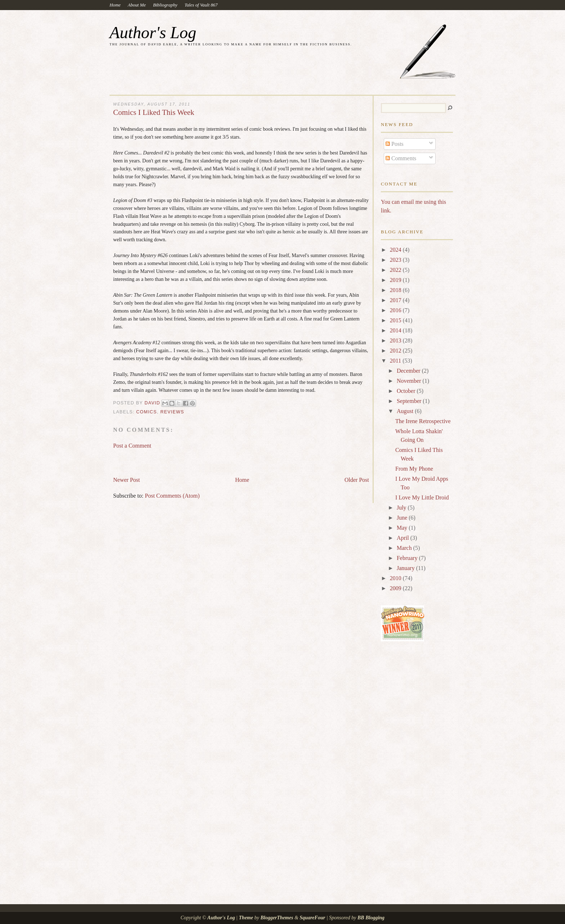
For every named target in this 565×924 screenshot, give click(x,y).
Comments (401, 158)
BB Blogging (371, 918)
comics (146, 412)
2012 (396, 351)
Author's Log (153, 33)
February (408, 558)
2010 (396, 578)
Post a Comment (132, 446)
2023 (396, 260)
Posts (395, 144)
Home (115, 5)
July (402, 508)
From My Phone (414, 469)
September (410, 401)
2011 (396, 361)
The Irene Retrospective (423, 421)
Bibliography (165, 5)
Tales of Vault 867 (201, 5)
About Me (137, 5)
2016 (396, 310)
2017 (396, 300)
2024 (396, 250)
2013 (396, 340)
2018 (396, 290)
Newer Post (126, 480)
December (409, 371)
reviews (172, 412)
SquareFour (313, 918)
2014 (396, 330)
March (405, 548)
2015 (396, 320)
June (403, 518)
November (410, 381)
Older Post (357, 480)
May (403, 528)
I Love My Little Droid (422, 497)
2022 (396, 270)
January (406, 568)
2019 (396, 280)
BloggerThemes (277, 918)
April (404, 538)
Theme (246, 918)
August (406, 411)
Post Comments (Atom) (172, 496)
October (407, 391)
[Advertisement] (197, 459)
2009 (396, 588)
